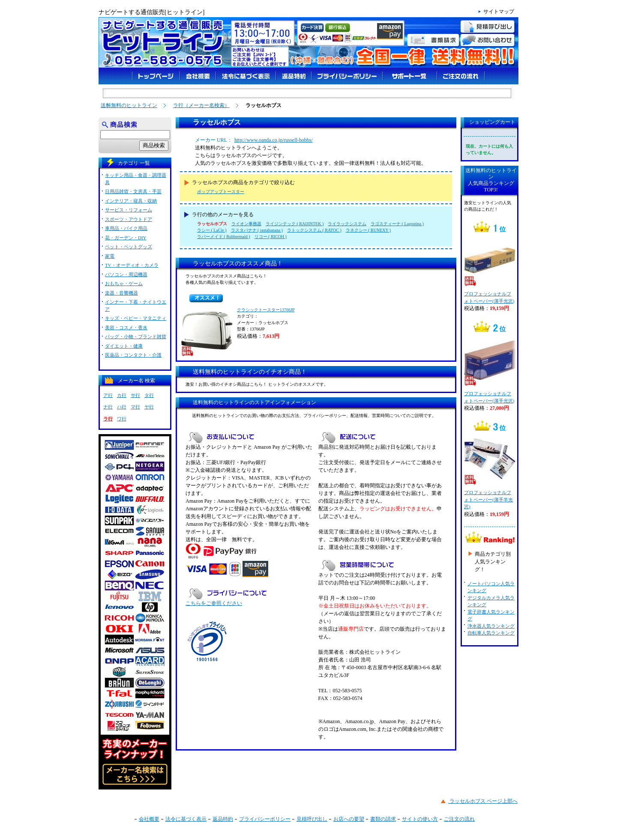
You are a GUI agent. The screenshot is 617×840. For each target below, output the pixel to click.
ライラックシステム (347, 224)
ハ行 (122, 407)
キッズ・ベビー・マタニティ (136, 318)
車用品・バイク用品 (126, 228)
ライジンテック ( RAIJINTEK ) (295, 224)
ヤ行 (149, 407)
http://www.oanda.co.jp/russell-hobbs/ (274, 140)
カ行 (122, 395)
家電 (110, 256)
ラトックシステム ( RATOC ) (314, 230)
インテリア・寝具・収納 (131, 201)
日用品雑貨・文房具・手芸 (133, 191)
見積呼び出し (312, 819)
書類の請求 (383, 819)
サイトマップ (499, 12)
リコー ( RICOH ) (271, 237)
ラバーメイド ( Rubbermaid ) (224, 237)
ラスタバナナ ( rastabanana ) (257, 230)
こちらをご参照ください (214, 603)
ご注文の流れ (459, 819)
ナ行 (108, 407)
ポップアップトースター (221, 192)
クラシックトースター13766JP (266, 310)
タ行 (149, 395)
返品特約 (223, 819)
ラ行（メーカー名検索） (201, 105)
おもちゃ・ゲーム (124, 283)
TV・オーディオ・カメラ (132, 265)
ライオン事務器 (246, 224)
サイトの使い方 (420, 819)
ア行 (108, 395)
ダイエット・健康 (124, 346)
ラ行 (108, 419)
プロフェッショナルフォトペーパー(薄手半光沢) (490, 471)
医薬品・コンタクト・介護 (133, 355)
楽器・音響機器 (121, 293)
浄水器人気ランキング (491, 626)
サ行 (135, 395)
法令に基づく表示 (186, 819)
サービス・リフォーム (129, 210)
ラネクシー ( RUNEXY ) (368, 230)
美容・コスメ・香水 (126, 328)
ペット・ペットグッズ (129, 247)
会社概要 (149, 819)
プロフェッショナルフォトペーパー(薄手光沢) (490, 269)
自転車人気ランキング (491, 633)
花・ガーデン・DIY (126, 238)
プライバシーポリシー (265, 819)
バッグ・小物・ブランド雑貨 (136, 337)
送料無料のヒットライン (129, 105)
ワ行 (122, 419)
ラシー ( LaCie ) (212, 230)
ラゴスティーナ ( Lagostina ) (397, 224)
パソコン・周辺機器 (126, 274)
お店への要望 (349, 819)
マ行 (135, 407)
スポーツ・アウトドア (129, 219)
